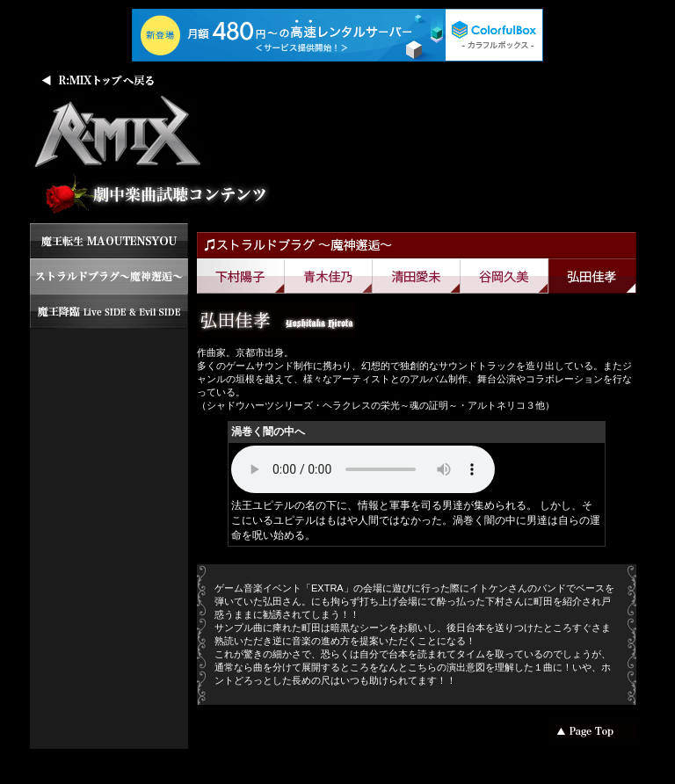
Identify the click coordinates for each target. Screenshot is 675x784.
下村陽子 (241, 276)
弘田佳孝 (592, 276)
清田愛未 (417, 276)
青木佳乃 (329, 276)
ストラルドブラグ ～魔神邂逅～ (109, 276)
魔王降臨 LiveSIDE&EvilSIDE (109, 311)
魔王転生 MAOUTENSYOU (109, 241)
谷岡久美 (504, 276)
